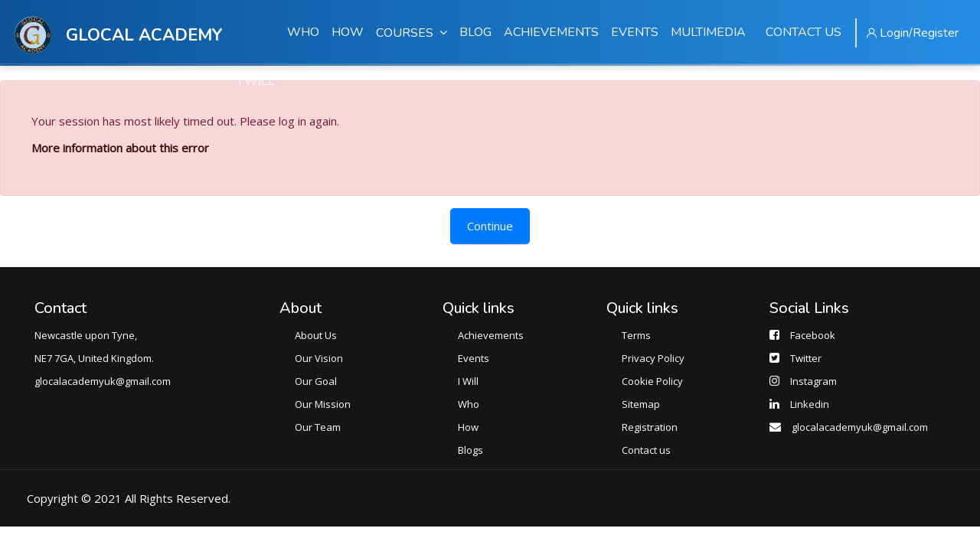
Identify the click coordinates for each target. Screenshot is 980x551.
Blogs (470, 450)
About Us (316, 335)
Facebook (813, 335)
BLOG (475, 32)
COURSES (412, 33)
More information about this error (120, 148)
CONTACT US (804, 32)
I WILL (256, 81)
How (468, 427)
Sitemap (641, 404)
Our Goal (316, 381)
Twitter (806, 358)
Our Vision (319, 358)
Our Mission (323, 404)
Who (469, 404)
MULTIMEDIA (708, 32)
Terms (636, 335)
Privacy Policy (653, 358)
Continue (490, 226)
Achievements (491, 335)
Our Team (318, 427)
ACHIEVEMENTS (551, 32)
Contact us (646, 450)
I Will (468, 381)
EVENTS (635, 32)
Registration (650, 427)
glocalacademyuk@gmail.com (860, 427)
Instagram (813, 381)
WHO (303, 32)
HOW (348, 32)
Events (474, 358)
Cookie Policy (652, 381)
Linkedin (810, 404)
